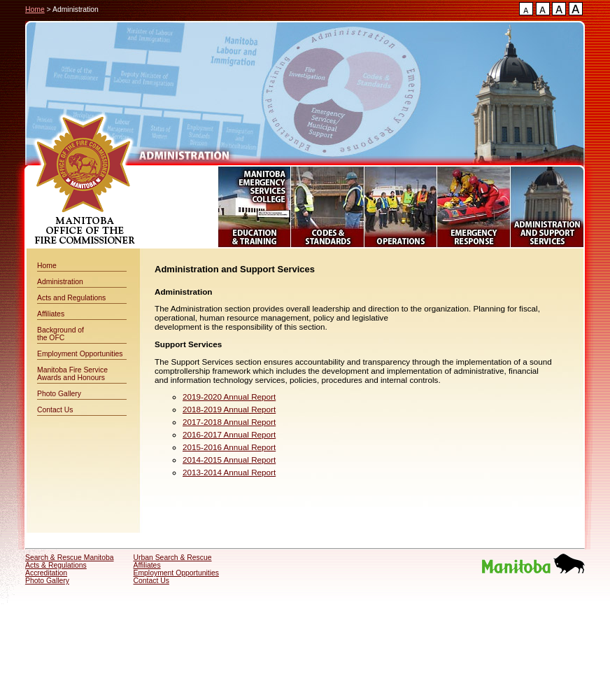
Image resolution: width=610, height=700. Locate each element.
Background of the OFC (61, 334)
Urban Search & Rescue (173, 558)
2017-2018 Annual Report (229, 422)
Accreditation (46, 573)
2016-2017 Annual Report (229, 434)
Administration (60, 282)
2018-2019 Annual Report (229, 409)
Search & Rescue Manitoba (70, 558)
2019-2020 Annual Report (229, 397)
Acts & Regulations (56, 565)
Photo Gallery (59, 394)
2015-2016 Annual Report (229, 447)
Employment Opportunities (80, 354)
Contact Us (55, 410)
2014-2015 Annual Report (229, 460)
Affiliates (51, 314)
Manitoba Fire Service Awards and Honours (72, 374)
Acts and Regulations (71, 298)
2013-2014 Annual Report (229, 472)
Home (35, 9)
